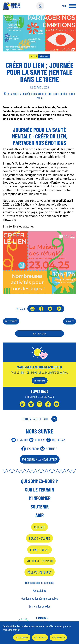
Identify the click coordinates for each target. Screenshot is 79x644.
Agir (39, 515)
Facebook (41, 309)
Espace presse (39, 550)
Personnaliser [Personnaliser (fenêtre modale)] (58, 637)
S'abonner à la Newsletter (40, 459)
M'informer (40, 498)
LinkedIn (59, 309)
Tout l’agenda (40, 333)
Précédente (11, 321)
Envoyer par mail (32, 309)
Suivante (70, 321)
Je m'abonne (40, 380)
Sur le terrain (40, 489)
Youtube (51, 448)
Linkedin (23, 440)
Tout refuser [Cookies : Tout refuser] (40, 637)
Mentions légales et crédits (40, 582)
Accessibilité (39, 590)
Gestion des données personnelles (40, 598)
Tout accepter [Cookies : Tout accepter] (22, 637)
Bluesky (50, 309)
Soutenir (40, 506)
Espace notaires (39, 538)
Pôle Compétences (39, 572)
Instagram (59, 440)
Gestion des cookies (39, 606)
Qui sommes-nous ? (39, 481)
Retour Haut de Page (35, 419)
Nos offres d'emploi (40, 561)
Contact (39, 527)
